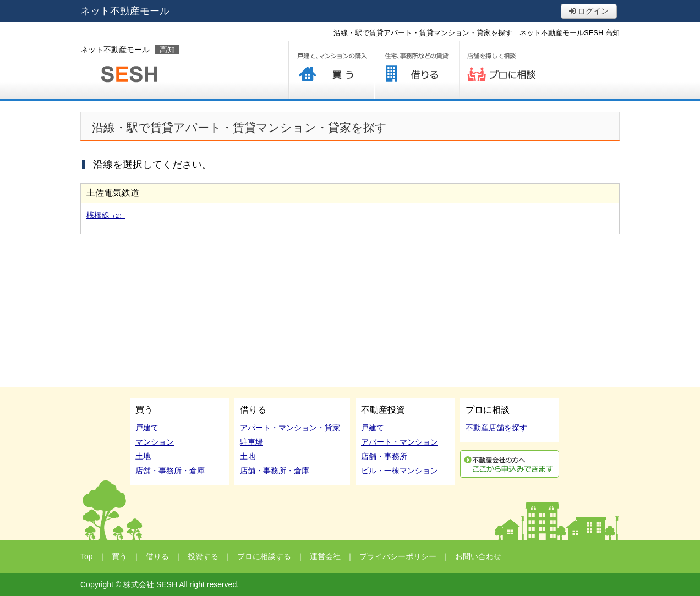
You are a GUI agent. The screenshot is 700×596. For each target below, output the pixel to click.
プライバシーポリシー (398, 556)
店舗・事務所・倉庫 (170, 471)
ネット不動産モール (125, 11)
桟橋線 (106, 215)
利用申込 (510, 464)
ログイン (589, 11)
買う (331, 70)
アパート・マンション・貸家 (290, 428)
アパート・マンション (400, 442)
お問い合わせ (478, 556)
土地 (143, 456)
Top (87, 556)
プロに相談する (502, 70)
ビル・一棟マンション (400, 471)
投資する (203, 556)
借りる (416, 70)
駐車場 (251, 442)
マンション (155, 442)
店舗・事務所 (384, 456)
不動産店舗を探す (496, 428)
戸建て (147, 428)
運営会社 (325, 556)
